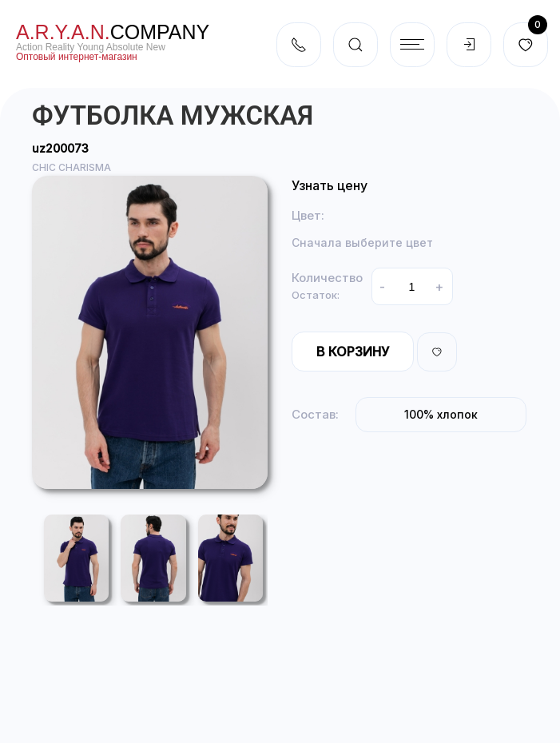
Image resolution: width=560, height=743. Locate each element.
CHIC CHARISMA (71, 167)
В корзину (353, 352)
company (113, 32)
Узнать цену (330, 185)
